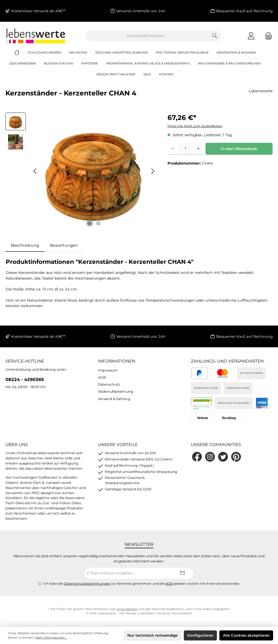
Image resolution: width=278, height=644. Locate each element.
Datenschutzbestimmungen (87, 584)
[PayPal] (199, 373)
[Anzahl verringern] (173, 149)
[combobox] (147, 36)
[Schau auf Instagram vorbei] (210, 457)
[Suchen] (215, 36)
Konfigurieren (200, 635)
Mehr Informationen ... (51, 638)
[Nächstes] (153, 171)
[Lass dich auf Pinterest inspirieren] (236, 457)
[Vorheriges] (35, 171)
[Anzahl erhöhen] (198, 149)
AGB (102, 377)
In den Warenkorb (239, 149)
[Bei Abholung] (229, 418)
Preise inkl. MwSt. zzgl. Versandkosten (195, 126)
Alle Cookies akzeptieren (246, 635)
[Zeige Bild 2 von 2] (98, 223)
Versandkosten (127, 609)
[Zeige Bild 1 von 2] (90, 223)
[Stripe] (262, 403)
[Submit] (182, 573)
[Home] (21, 53)
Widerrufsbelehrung (116, 391)
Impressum (108, 370)
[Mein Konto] (251, 36)
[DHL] (202, 403)
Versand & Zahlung (114, 399)
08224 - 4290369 (25, 379)
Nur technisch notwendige (152, 635)
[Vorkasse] (203, 418)
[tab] (25, 246)
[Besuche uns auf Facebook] (197, 457)
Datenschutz (109, 384)
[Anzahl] (186, 149)
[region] (81, 171)
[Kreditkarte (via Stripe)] (222, 373)
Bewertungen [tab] (64, 245)
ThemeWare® (182, 613)
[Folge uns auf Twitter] (223, 457)
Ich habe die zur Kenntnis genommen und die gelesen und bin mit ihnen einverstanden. (142, 584)
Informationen (117, 361)
